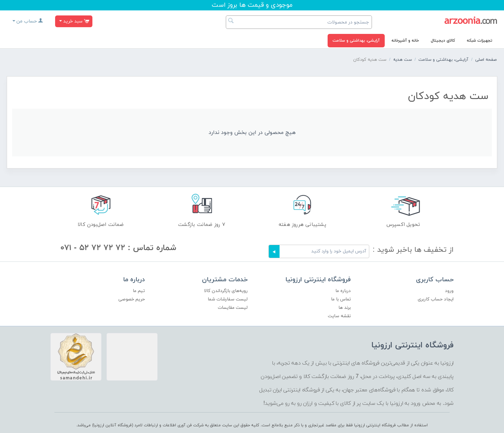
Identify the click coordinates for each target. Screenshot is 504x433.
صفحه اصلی (486, 60)
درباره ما (343, 291)
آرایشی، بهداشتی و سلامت (356, 41)
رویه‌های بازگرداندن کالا (226, 291)
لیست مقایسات (233, 308)
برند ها (345, 308)
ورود (449, 291)
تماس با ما (341, 299)
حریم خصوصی (132, 299)
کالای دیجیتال (443, 41)
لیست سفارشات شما (228, 299)
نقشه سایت (339, 316)
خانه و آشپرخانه (405, 41)
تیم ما (139, 291)
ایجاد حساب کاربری (436, 299)
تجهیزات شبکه (479, 41)
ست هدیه (403, 60)
